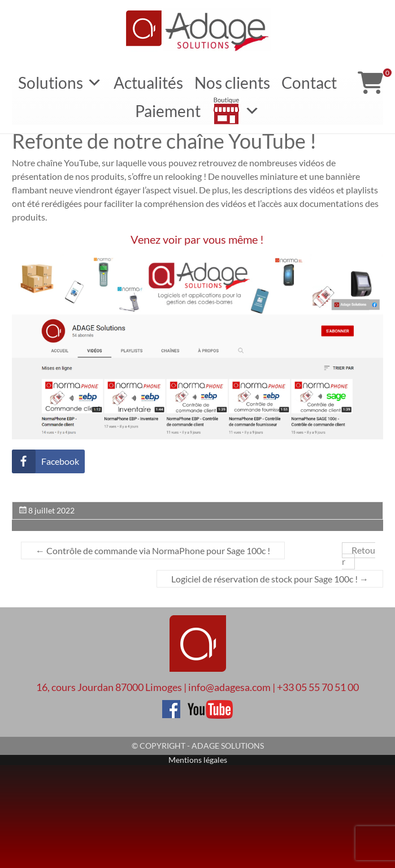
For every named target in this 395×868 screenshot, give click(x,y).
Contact (309, 83)
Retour (359, 556)
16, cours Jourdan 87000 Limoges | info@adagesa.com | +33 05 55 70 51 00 (197, 687)
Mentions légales (198, 760)
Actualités (148, 83)
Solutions (60, 83)
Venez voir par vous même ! (197, 239)
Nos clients (232, 83)
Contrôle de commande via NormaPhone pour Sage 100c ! (153, 550)
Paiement (168, 111)
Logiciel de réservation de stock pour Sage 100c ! (270, 579)
